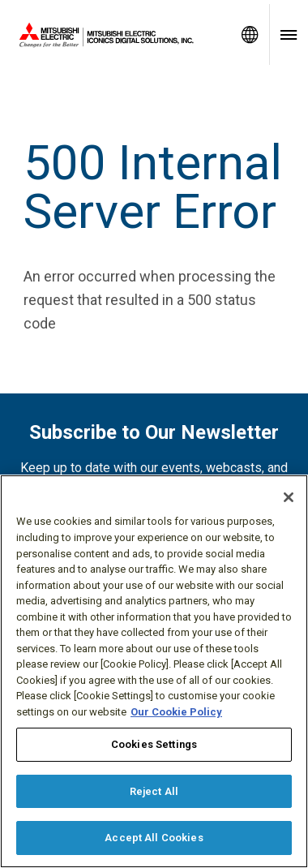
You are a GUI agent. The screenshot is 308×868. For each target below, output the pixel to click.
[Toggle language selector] (250, 34)
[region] (154, 671)
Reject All (154, 791)
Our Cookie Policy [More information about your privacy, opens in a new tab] (176, 712)
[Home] (115, 35)
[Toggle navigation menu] (289, 34)
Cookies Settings (154, 744)
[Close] (289, 497)
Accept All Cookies (154, 838)
